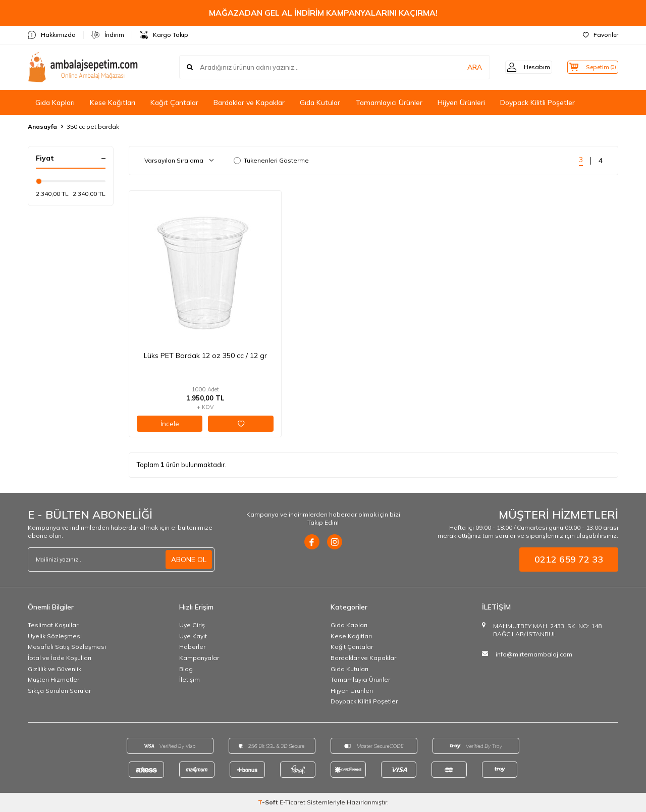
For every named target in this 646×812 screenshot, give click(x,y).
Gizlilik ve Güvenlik (55, 669)
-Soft (269, 802)
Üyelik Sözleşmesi (55, 636)
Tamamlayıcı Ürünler (389, 103)
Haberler (192, 647)
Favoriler (601, 35)
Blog (186, 669)
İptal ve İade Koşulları (60, 658)
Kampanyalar (199, 658)
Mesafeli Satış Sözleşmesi (67, 647)
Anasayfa (42, 126)
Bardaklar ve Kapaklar (249, 103)
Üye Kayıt (193, 636)
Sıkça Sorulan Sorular (59, 691)
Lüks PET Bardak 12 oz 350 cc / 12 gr (205, 356)
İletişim (190, 679)
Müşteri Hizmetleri (54, 679)
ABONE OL (189, 560)
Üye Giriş (192, 625)
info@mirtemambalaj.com (534, 654)
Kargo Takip (164, 35)
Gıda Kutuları (349, 669)
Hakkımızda (52, 35)
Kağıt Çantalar (174, 103)
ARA (461, 67)
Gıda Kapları (55, 103)
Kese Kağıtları (113, 103)
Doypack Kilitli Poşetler (537, 103)
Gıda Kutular (320, 103)
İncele (170, 424)
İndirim (108, 35)
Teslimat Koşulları (54, 625)
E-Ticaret (292, 802)
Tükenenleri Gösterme (271, 160)
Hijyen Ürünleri (461, 103)
